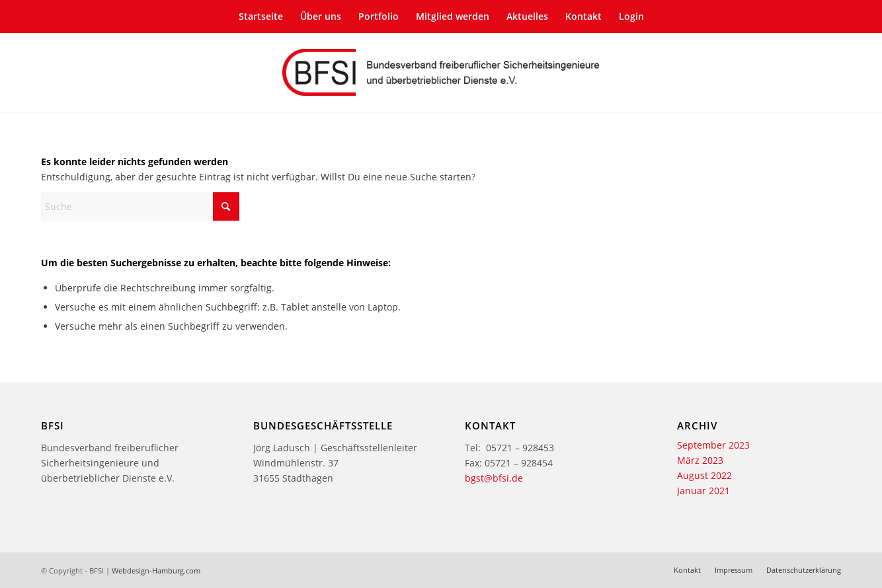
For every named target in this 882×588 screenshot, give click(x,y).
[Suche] (140, 206)
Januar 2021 (703, 491)
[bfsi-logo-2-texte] (441, 73)
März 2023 (700, 460)
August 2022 (704, 475)
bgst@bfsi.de (494, 478)
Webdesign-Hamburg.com (156, 570)
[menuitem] (261, 17)
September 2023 (713, 445)
